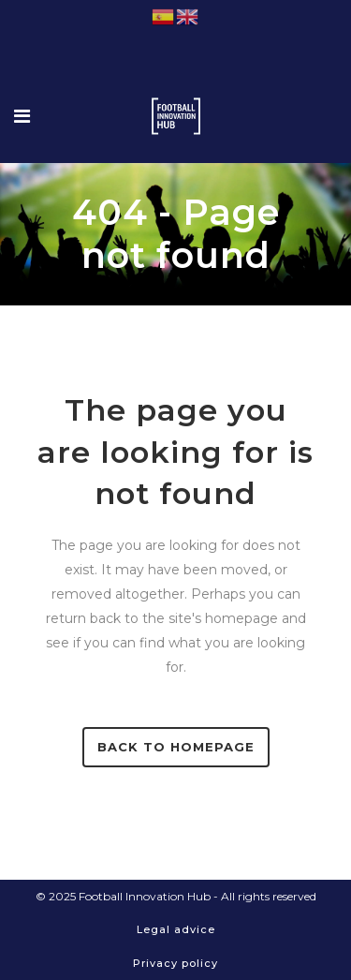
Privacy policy (175, 963)
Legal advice (176, 929)
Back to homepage (176, 747)
